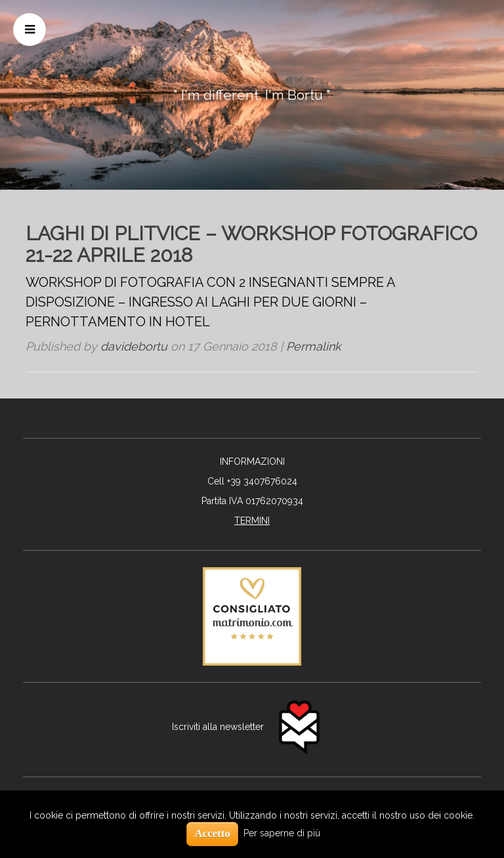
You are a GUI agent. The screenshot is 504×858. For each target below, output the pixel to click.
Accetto (212, 833)
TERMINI (252, 521)
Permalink (314, 346)
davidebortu (134, 346)
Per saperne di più (282, 833)
